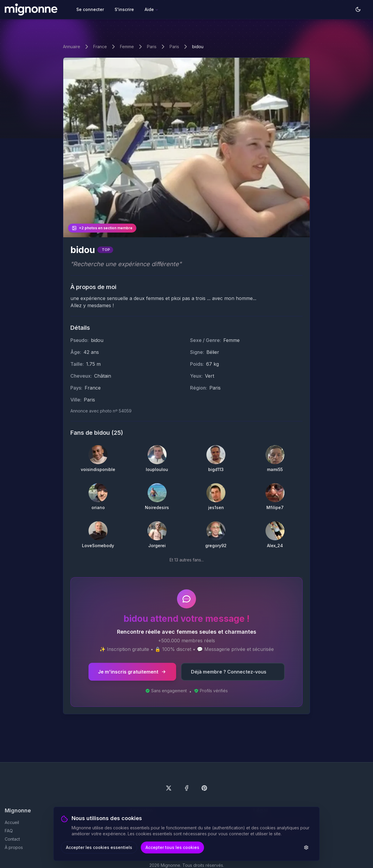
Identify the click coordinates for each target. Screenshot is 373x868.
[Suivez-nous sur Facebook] (186, 788)
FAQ (9, 831)
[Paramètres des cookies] (306, 847)
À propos (14, 847)
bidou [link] (198, 47)
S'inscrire (124, 9)
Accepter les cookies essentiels (99, 847)
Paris (152, 47)
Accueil (12, 822)
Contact (12, 839)
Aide (152, 9)
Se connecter (90, 9)
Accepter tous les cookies (172, 847)
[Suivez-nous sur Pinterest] (204, 788)
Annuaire (72, 47)
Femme (127, 47)
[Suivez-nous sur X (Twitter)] (169, 788)
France (100, 47)
